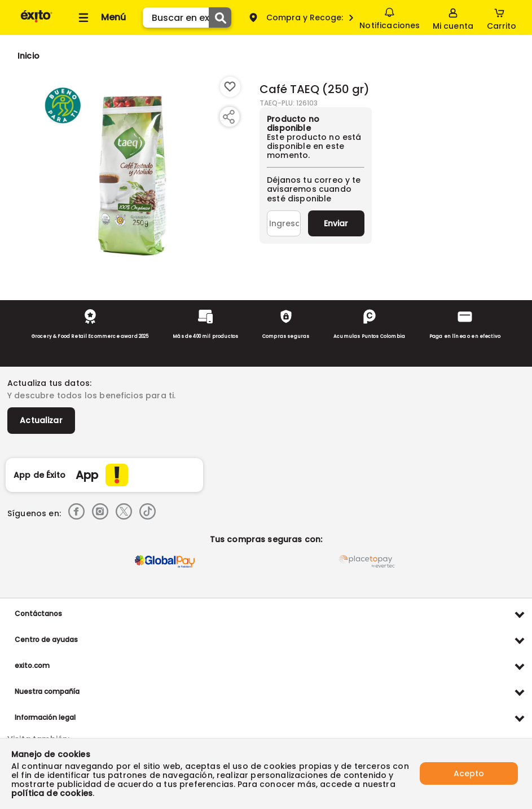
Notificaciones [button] (390, 17)
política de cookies (52, 793)
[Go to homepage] (28, 56)
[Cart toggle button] (502, 17)
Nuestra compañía (47, 691)
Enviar (336, 223)
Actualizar (41, 420)
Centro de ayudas (46, 639)
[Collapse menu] (100, 17)
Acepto (469, 773)
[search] (187, 17)
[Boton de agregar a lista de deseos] (230, 87)
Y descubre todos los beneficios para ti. (91, 395)
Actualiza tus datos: (49, 383)
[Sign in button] (453, 17)
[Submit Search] (220, 17)
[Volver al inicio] (36, 22)
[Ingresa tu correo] (284, 223)
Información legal (45, 717)
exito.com (32, 665)
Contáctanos (38, 614)
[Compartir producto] (228, 117)
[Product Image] (132, 175)
